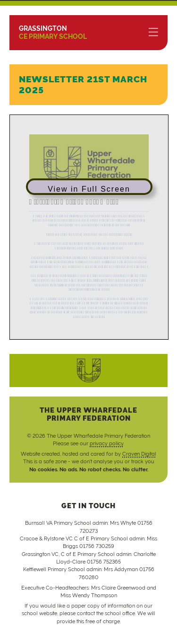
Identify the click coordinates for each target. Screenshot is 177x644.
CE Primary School (53, 32)
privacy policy (106, 443)
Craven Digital (139, 454)
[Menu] (153, 33)
